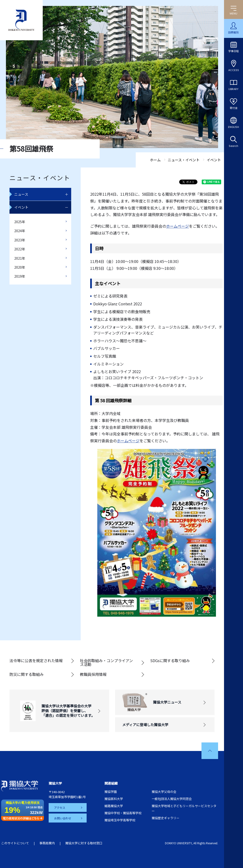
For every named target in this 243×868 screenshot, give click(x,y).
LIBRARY (234, 89)
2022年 (20, 249)
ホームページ (178, 226)
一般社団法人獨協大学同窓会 (172, 799)
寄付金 (234, 108)
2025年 (20, 222)
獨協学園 (111, 792)
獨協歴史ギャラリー (166, 818)
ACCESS (234, 70)
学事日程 (234, 51)
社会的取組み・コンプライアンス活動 (106, 662)
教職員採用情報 (93, 674)
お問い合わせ (63, 818)
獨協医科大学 (114, 799)
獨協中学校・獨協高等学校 (123, 813)
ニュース (21, 194)
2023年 (20, 240)
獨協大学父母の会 (164, 792)
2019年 (20, 276)
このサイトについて (15, 843)
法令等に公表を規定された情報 (36, 660)
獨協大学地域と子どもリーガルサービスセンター (184, 808)
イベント (21, 207)
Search (234, 146)
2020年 (20, 267)
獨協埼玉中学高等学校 (120, 820)
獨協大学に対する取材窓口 (84, 843)
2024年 (20, 231)
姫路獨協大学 (114, 806)
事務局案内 (47, 843)
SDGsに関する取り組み (170, 660)
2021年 (20, 258)
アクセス (60, 807)
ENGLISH (234, 127)
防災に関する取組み (27, 674)
